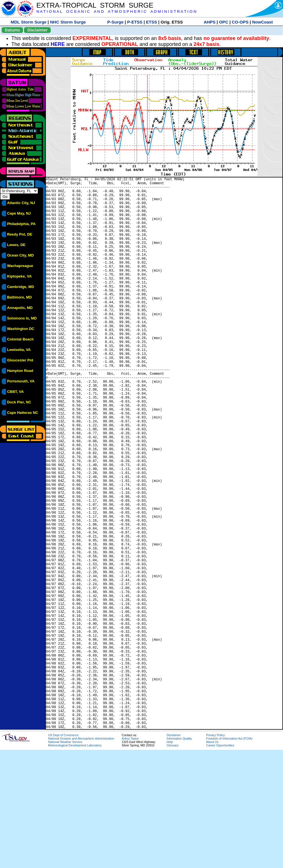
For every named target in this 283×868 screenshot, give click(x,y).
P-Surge (115, 22)
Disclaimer (37, 30)
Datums (12, 30)
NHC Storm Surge (68, 22)
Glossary (173, 863)
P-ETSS (135, 22)
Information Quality (179, 857)
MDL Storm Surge (29, 22)
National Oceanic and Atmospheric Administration (81, 857)
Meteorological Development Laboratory (75, 863)
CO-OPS (240, 22)
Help (170, 860)
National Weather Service (65, 860)
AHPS (210, 22)
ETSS (152, 22)
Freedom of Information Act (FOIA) (229, 857)
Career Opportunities (220, 863)
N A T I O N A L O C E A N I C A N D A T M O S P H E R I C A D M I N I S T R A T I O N (116, 11)
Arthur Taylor (130, 857)
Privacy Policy (215, 853)
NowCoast (262, 22)
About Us (212, 860)
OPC (224, 22)
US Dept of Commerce (63, 853)
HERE (58, 44)
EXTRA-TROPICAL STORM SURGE (95, 5)
